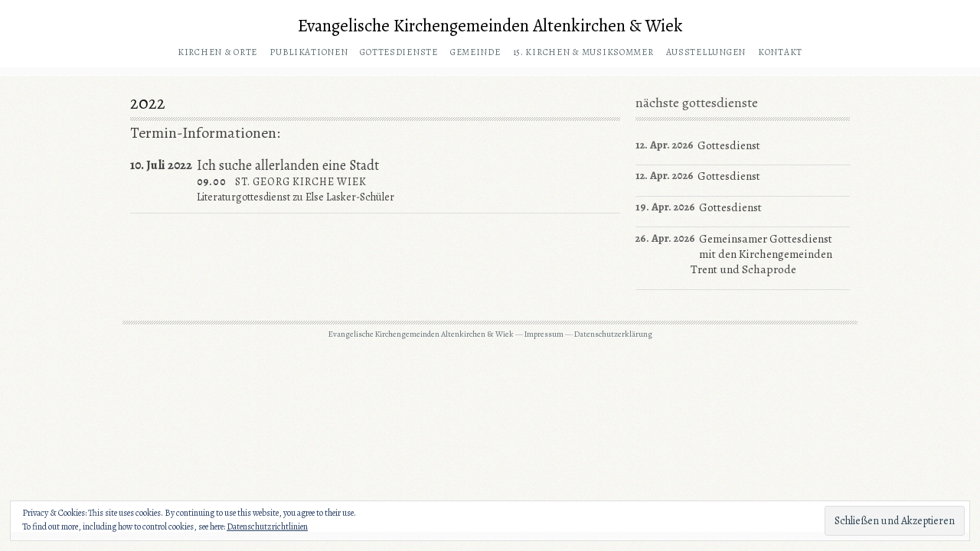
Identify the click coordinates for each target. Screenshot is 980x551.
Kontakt (780, 52)
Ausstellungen (706, 52)
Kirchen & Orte (217, 52)
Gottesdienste (399, 52)
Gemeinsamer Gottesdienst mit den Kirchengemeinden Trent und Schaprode (761, 254)
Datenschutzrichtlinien (267, 527)
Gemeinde (475, 52)
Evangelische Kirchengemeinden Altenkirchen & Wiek (490, 26)
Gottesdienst (729, 145)
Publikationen (309, 52)
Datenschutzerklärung (613, 334)
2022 (148, 103)
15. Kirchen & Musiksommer (583, 52)
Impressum (544, 334)
